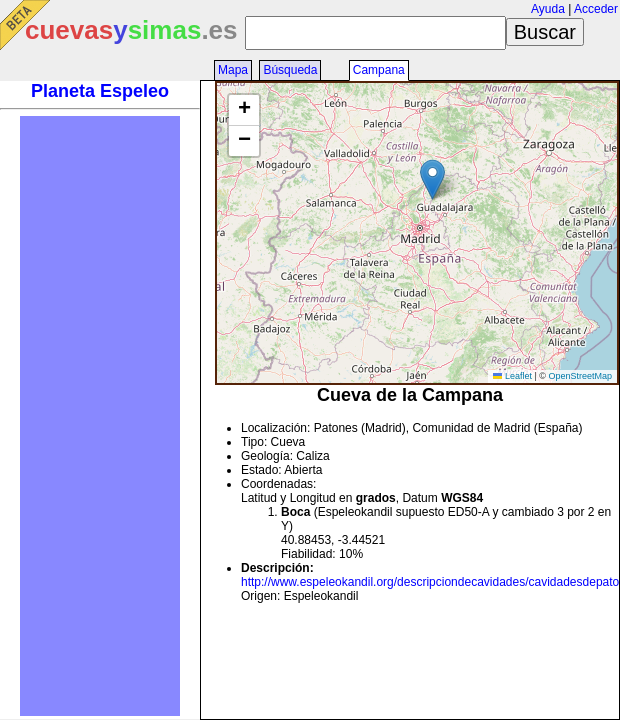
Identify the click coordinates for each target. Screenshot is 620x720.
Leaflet (512, 376)
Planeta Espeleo (100, 91)
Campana (379, 70)
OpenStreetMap (580, 376)
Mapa (233, 70)
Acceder (596, 9)
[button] (432, 179)
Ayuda (548, 9)
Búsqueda (290, 70)
